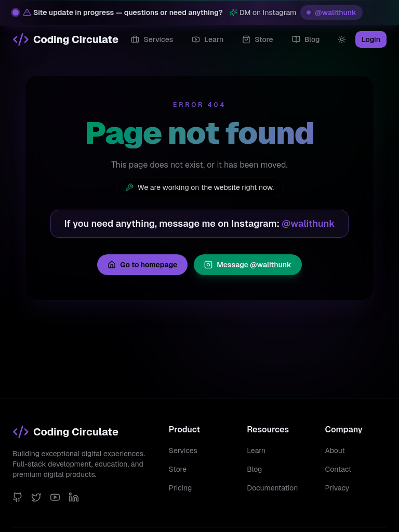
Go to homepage (142, 265)
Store (178, 469)
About (335, 451)
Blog (254, 469)
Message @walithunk (248, 265)
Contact (338, 469)
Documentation (272, 488)
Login (371, 39)
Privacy (337, 488)
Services (183, 451)
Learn (256, 451)
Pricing (180, 488)
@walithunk (331, 12)
